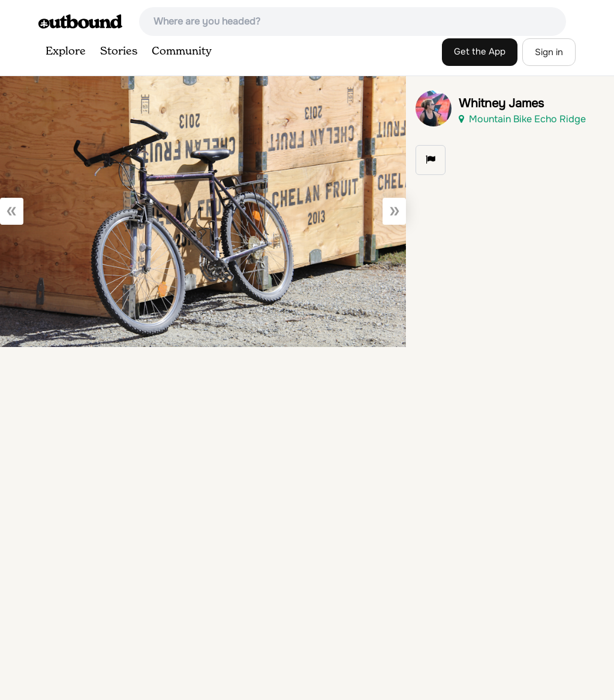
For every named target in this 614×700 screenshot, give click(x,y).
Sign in (549, 52)
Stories (119, 52)
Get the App (480, 52)
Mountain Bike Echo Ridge (522, 119)
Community (182, 52)
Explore (66, 52)
